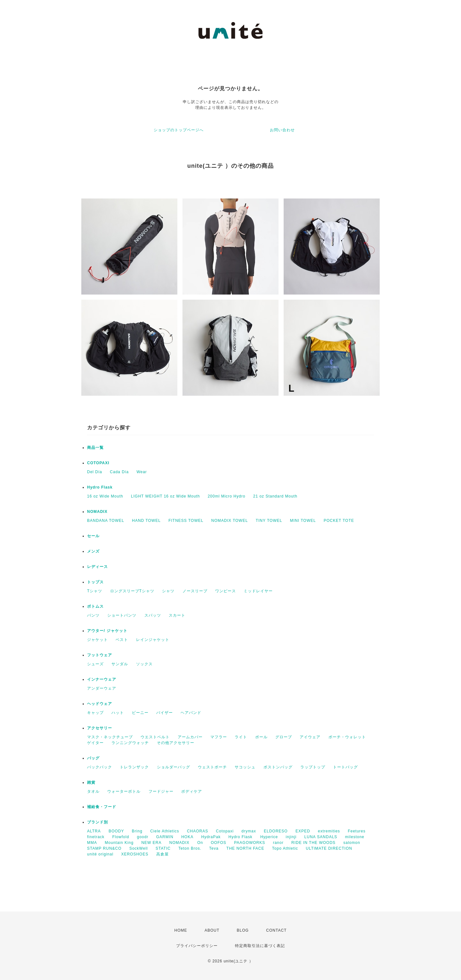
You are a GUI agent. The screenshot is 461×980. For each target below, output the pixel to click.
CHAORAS (198, 831)
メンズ (93, 551)
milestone (355, 837)
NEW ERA (151, 843)
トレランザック (134, 767)
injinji (291, 837)
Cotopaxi (225, 831)
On (200, 843)
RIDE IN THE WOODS (313, 843)
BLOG (243, 930)
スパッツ (153, 615)
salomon (352, 843)
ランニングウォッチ (130, 743)
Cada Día (119, 472)
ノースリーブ (195, 591)
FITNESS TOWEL (186, 521)
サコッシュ (245, 767)
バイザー (165, 713)
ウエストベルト (155, 737)
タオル (93, 791)
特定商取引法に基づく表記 (260, 946)
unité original (100, 854)
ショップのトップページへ (179, 130)
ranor (278, 843)
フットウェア (100, 655)
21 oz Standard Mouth (275, 496)
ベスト (122, 640)
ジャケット (97, 640)
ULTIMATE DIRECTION (329, 848)
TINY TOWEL (269, 521)
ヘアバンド (191, 713)
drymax (249, 831)
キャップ (95, 713)
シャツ (168, 591)
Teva (214, 848)
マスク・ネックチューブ (110, 737)
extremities (329, 831)
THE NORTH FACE (245, 848)
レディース (97, 567)
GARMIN (165, 837)
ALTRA (94, 831)
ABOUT (212, 930)
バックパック (100, 767)
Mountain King (119, 843)
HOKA (187, 837)
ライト (241, 737)
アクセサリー (100, 728)
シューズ (95, 664)
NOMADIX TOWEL (230, 521)
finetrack (96, 837)
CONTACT (276, 930)
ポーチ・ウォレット (347, 737)
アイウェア (310, 737)
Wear (142, 472)
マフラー (219, 737)
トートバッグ (345, 767)
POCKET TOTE (339, 521)
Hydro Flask (100, 487)
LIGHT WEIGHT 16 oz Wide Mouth (165, 496)
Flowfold (121, 837)
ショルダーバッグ (174, 767)
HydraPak (211, 837)
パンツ (93, 615)
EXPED (303, 831)
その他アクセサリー (176, 743)
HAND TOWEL (146, 521)
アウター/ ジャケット (107, 631)
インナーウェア (102, 679)
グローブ (284, 737)
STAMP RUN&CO (104, 848)
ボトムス (95, 606)
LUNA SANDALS (321, 837)
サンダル (120, 664)
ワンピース (226, 591)
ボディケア (192, 791)
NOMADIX (97, 512)
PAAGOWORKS (250, 843)
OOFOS (218, 843)
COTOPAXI (98, 463)
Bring (137, 831)
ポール (261, 737)
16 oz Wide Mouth (105, 496)
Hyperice (269, 837)
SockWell (139, 848)
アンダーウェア (102, 688)
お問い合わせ (282, 130)
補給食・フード (102, 807)
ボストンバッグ (278, 767)
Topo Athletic (285, 848)
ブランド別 (97, 822)
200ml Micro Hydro (227, 496)
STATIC (163, 848)
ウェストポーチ (212, 767)
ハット (118, 713)
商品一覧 (95, 448)
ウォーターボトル (124, 791)
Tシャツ (95, 591)
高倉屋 (162, 854)
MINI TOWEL (303, 521)
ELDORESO (276, 831)
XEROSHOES (135, 854)
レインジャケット (153, 640)
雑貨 (91, 782)
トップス (95, 582)
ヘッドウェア (100, 704)
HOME (181, 930)
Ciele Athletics (165, 831)
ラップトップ (313, 767)
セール (93, 536)
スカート (177, 615)
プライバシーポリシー (197, 946)
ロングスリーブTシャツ (132, 591)
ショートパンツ (122, 615)
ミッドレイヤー (258, 591)
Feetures (356, 831)
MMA (92, 843)
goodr (143, 837)
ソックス (144, 664)
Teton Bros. (190, 848)
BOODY (116, 831)
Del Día (95, 472)
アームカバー (190, 737)
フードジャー (161, 791)
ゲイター (95, 743)
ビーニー (140, 713)
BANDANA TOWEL (106, 521)
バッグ (93, 758)
